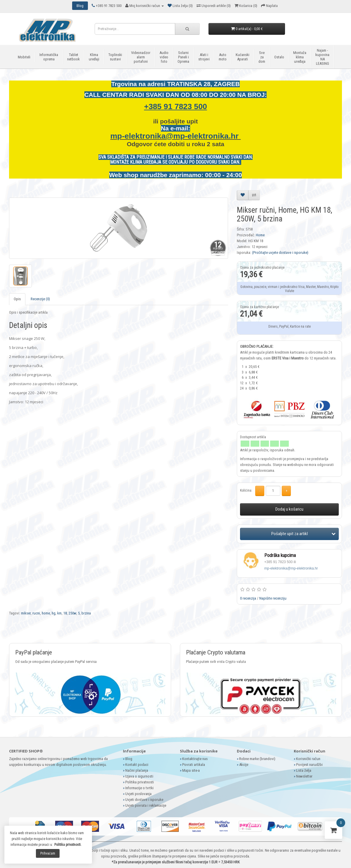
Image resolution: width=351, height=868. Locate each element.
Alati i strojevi (204, 57)
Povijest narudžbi (309, 765)
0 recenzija (248, 598)
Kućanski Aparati (243, 57)
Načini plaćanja (137, 770)
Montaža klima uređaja (300, 57)
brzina (86, 613)
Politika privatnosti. (68, 845)
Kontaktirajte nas (195, 759)
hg (54, 613)
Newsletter (304, 776)
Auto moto (223, 57)
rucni (36, 613)
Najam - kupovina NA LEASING (322, 57)
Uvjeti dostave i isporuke (144, 800)
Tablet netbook (73, 57)
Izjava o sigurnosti (139, 776)
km (59, 613)
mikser (26, 613)
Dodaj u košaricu (289, 509)
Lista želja (304, 770)
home (46, 613)
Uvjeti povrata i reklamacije (146, 805)
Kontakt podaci (137, 765)
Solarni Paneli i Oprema (183, 57)
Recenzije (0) (40, 299)
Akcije (244, 765)
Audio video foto (164, 57)
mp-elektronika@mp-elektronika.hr (176, 136)
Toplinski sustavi (115, 57)
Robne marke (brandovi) (257, 759)
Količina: (246, 490)
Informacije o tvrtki (139, 788)
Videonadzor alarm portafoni (141, 57)
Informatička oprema (49, 57)
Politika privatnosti (140, 782)
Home (260, 235)
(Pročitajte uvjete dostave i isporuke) (280, 253)
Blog (129, 759)
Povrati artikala (194, 765)
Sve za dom (262, 57)
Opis (17, 299)
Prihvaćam (48, 853)
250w (72, 613)
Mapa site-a (191, 770)
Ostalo (279, 57)
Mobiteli (24, 57)
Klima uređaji (94, 57)
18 (65, 613)
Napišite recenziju (273, 598)
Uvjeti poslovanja (138, 794)
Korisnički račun (308, 759)
